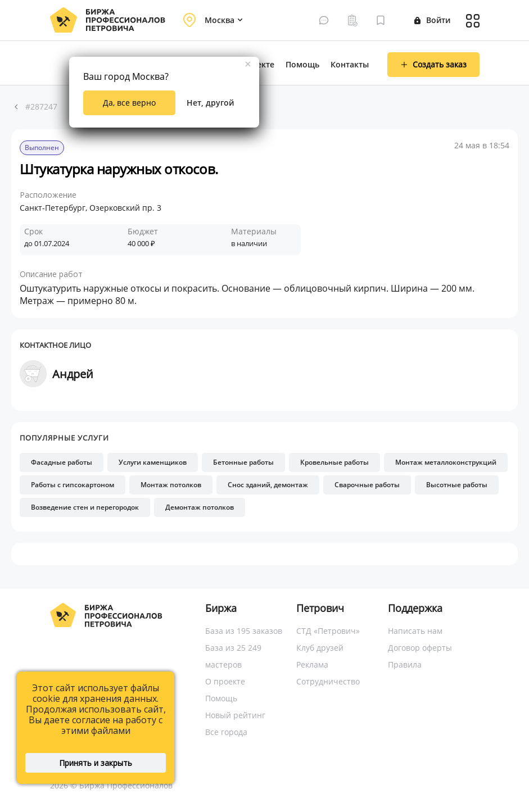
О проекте (225, 681)
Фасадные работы (62, 462)
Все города (226, 732)
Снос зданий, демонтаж (268, 485)
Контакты (350, 64)
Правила (405, 664)
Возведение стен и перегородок (85, 507)
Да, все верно (129, 103)
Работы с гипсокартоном (73, 485)
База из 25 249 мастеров (233, 656)
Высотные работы (457, 485)
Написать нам (415, 631)
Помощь (302, 64)
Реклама (312, 664)
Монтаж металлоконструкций (446, 462)
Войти (432, 20)
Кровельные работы (334, 462)
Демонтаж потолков (200, 507)
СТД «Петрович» (328, 631)
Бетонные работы (243, 462)
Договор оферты (420, 648)
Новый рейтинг (235, 715)
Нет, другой (210, 103)
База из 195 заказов (244, 631)
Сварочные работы (367, 485)
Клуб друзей (320, 648)
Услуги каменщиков (153, 462)
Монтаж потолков (171, 485)
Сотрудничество (328, 681)
